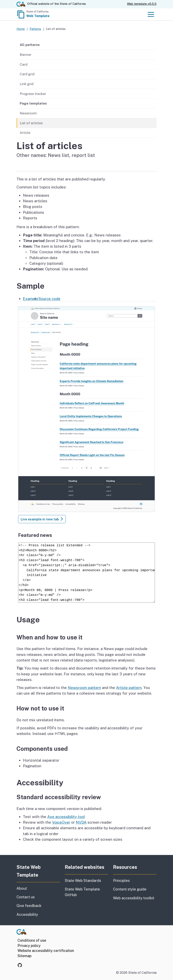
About (32, 888)
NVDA (81, 822)
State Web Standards (83, 881)
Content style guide (130, 889)
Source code (49, 299)
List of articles (31, 123)
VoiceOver (61, 822)
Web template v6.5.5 (142, 4)
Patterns (35, 29)
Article (25, 133)
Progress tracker (33, 94)
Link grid (27, 84)
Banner (26, 55)
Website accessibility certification (46, 951)
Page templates (33, 103)
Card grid (27, 74)
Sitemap (24, 956)
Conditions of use (32, 940)
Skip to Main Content (87, 0)
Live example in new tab (42, 519)
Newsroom (28, 113)
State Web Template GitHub (82, 892)
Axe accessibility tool (66, 817)
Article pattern (129, 688)
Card (24, 64)
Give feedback (38, 905)
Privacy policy (29, 946)
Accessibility (38, 914)
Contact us (38, 897)
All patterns (30, 45)
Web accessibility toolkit (134, 898)
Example (31, 299)
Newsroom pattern (84, 688)
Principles (121, 881)
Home (21, 29)
